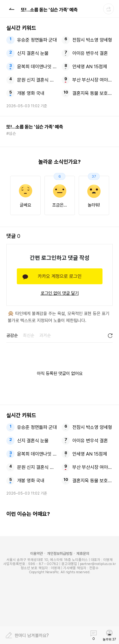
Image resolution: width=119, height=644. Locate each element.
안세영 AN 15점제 (90, 67)
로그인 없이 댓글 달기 (60, 293)
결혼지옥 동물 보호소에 (93, 93)
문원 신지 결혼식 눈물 (37, 80)
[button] (11, 9)
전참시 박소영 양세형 (92, 40)
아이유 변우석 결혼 (90, 53)
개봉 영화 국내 (31, 93)
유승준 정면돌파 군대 (37, 40)
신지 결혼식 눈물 (33, 53)
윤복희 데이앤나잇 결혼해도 (37, 67)
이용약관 (36, 554)
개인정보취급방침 (60, 554)
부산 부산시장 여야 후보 (93, 80)
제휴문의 (83, 554)
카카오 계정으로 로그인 (60, 276)
